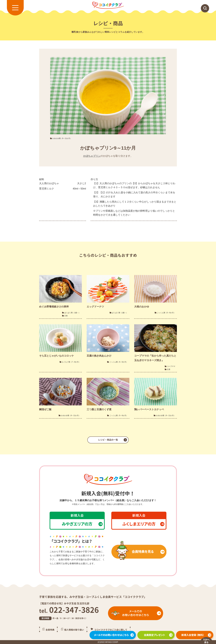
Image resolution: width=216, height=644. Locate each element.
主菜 (169, 369)
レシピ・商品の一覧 (108, 440)
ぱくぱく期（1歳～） (72, 313)
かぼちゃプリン (92, 156)
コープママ (171, 366)
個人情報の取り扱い (74, 630)
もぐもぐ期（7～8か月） (71, 362)
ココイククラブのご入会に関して (111, 630)
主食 (66, 316)
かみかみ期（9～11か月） (62, 138)
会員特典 (50, 630)
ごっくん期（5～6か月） (166, 313)
